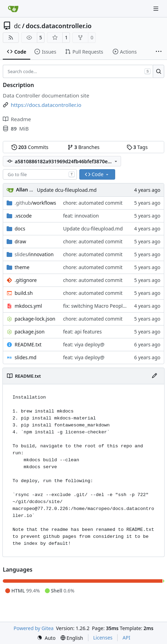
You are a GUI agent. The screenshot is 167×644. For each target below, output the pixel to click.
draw (20, 241)
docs (20, 229)
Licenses (103, 638)
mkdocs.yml (28, 306)
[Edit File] (154, 376)
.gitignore (26, 280)
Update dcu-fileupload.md (67, 190)
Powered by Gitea (34, 628)
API (126, 638)
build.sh (24, 293)
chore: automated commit (93, 203)
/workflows (35, 203)
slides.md (26, 357)
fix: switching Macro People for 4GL (103, 306)
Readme (17, 119)
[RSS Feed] (11, 38)
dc (17, 26)
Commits (30, 147)
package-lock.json (35, 319)
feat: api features (82, 332)
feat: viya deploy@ (84, 344)
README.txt (28, 344)
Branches (83, 147)
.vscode (23, 216)
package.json (30, 332)
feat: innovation (81, 216)
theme (22, 267)
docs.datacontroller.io (59, 26)
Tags (137, 147)
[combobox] (40, 174)
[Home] (13, 9)
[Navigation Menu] (157, 9)
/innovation (34, 254)
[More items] (159, 52)
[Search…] (158, 71)
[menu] (46, 638)
